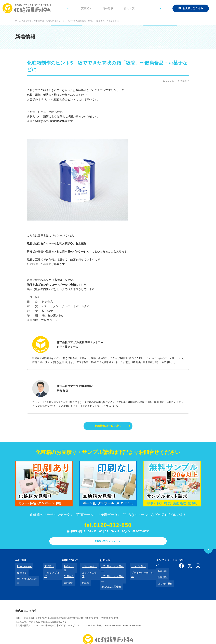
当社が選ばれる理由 (26, 577)
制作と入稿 (67, 568)
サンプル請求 (132, 568)
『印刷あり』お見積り (109, 568)
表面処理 (66, 577)
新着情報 (157, 568)
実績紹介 (102, 8)
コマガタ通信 (159, 577)
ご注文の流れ (84, 568)
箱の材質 (138, 8)
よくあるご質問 (85, 572)
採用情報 (157, 572)
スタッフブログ (50, 572)
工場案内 (46, 568)
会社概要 (20, 572)
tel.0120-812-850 (108, 526)
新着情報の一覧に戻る (108, 426)
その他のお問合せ (106, 577)
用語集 (80, 577)
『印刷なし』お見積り (109, 572)
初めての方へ (23, 568)
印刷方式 (66, 572)
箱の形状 (120, 8)
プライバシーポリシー (137, 572)
